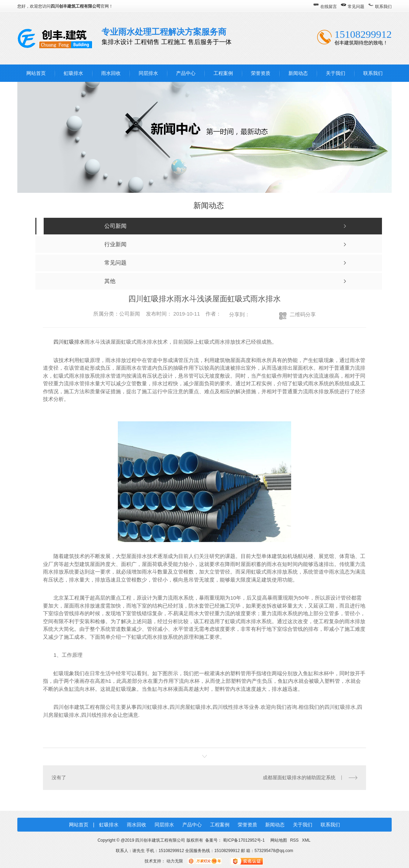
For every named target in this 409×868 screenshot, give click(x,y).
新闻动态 (298, 73)
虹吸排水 (73, 73)
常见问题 (356, 7)
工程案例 (223, 73)
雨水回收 (111, 73)
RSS (295, 840)
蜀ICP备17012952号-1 (244, 840)
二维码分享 (303, 314)
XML (306, 840)
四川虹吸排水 (69, 342)
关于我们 (336, 73)
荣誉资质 (261, 73)
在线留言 (329, 7)
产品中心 (186, 73)
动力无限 (175, 861)
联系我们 (383, 7)
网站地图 (279, 840)
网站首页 (36, 73)
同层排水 (148, 73)
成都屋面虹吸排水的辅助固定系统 (299, 777)
